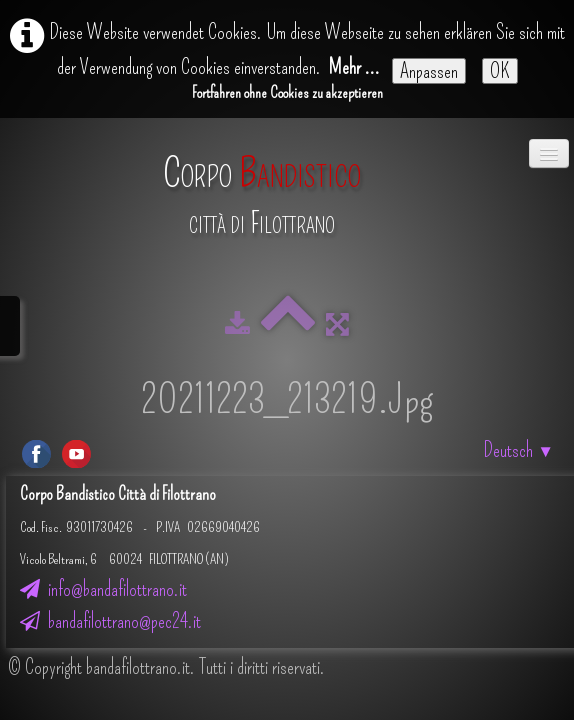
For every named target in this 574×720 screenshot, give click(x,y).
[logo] (262, 186)
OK (500, 71)
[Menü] (549, 153)
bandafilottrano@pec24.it (110, 621)
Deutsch (519, 450)
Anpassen (429, 71)
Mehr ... (354, 67)
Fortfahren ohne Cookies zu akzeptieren (287, 92)
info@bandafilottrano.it (103, 589)
